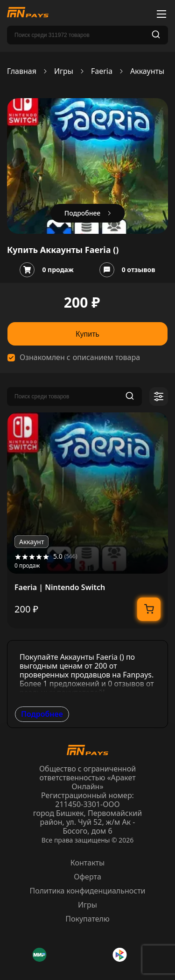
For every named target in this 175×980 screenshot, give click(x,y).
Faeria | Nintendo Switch (60, 587)
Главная (22, 71)
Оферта (87, 877)
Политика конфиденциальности (87, 891)
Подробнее (42, 714)
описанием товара (106, 357)
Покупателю (87, 919)
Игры (64, 71)
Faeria (102, 71)
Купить (87, 334)
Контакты (87, 863)
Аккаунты (147, 71)
